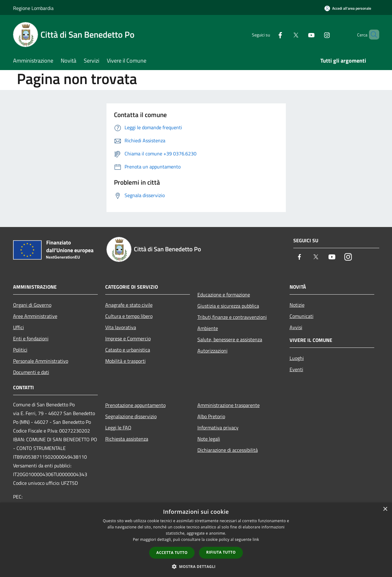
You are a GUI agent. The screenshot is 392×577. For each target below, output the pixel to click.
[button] (196, 566)
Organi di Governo (32, 305)
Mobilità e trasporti (125, 361)
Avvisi (296, 327)
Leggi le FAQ (118, 428)
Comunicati (302, 316)
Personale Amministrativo (41, 361)
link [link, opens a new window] (256, 539)
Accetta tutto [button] (172, 553)
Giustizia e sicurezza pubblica (228, 306)
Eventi (296, 369)
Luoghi (297, 358)
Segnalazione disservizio (131, 416)
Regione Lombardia (33, 8)
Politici (20, 350)
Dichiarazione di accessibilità (228, 450)
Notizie (297, 305)
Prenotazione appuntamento (135, 405)
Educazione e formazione (224, 295)
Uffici (19, 327)
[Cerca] (372, 35)
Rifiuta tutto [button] (221, 552)
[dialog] (196, 540)
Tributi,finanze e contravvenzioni (232, 317)
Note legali (209, 439)
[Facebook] (270, 34)
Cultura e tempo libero (129, 316)
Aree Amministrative (35, 316)
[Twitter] (285, 34)
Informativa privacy (218, 428)
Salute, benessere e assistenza (230, 339)
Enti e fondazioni (31, 338)
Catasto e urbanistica (128, 350)
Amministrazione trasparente (229, 405)
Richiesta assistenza (127, 439)
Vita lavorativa (121, 327)
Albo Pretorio (211, 416)
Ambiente (208, 328)
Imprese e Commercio (128, 338)
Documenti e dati (31, 372)
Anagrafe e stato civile (129, 305)
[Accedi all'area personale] (348, 8)
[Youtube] (301, 34)
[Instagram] (316, 34)
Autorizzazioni (213, 351)
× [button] (385, 509)
